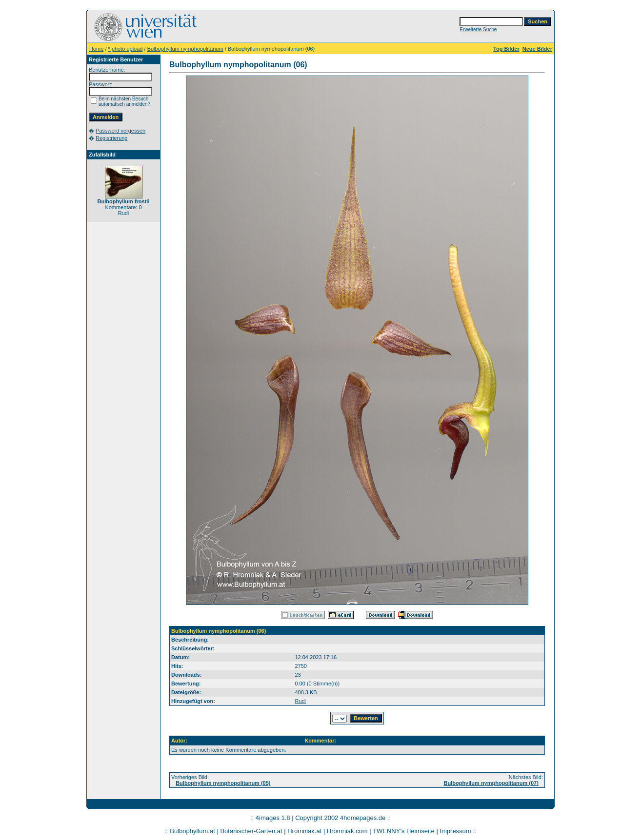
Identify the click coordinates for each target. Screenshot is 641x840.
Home (96, 49)
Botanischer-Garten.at (251, 831)
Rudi (300, 701)
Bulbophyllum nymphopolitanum (185, 49)
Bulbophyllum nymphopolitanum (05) (223, 783)
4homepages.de (363, 818)
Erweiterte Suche (478, 29)
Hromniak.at (304, 831)
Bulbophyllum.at (192, 831)
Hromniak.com (347, 831)
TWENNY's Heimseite (404, 831)
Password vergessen (120, 131)
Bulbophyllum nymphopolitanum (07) (491, 783)
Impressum (455, 831)
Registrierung (111, 138)
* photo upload (126, 49)
